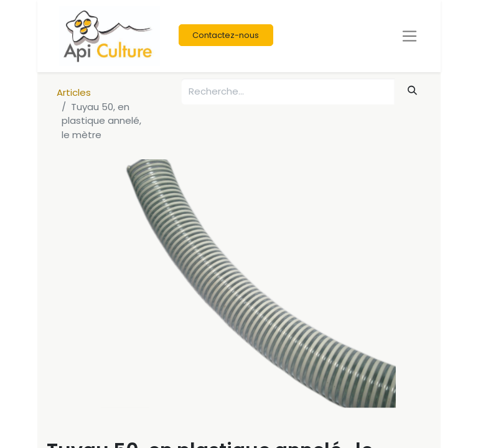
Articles (74, 92)
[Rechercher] (413, 91)
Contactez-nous (226, 35)
